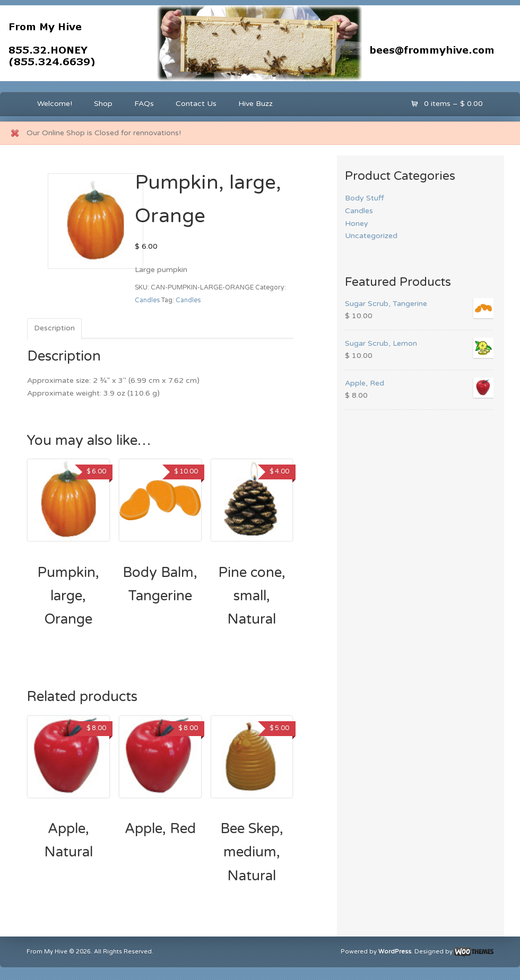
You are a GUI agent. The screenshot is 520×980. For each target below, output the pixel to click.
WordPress (395, 952)
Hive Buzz (255, 104)
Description (54, 328)
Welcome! (55, 104)
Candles (147, 300)
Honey (357, 224)
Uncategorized (371, 236)
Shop (103, 104)
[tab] (54, 329)
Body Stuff (365, 198)
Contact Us (196, 104)
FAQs (144, 104)
